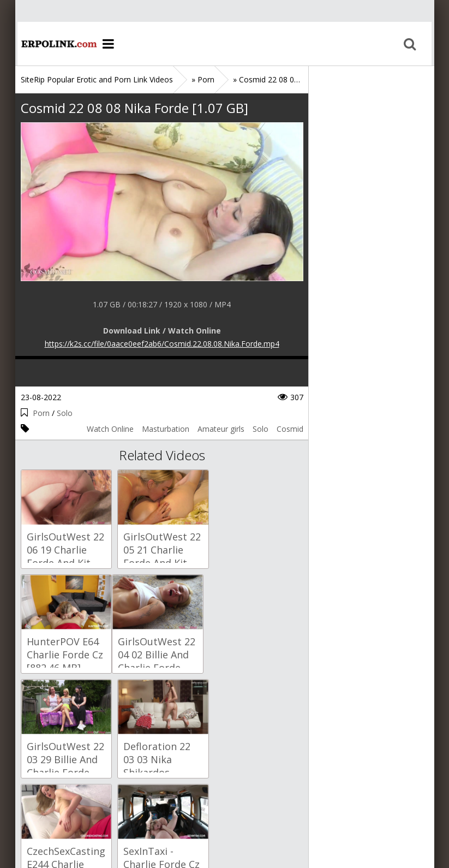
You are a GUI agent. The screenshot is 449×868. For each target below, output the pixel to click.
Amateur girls (221, 429)
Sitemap (68, 816)
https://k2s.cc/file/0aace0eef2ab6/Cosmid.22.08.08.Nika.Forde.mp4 (162, 344)
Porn (41, 413)
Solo (65, 413)
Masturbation (166, 429)
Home (56, 44)
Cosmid (290, 429)
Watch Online (110, 429)
